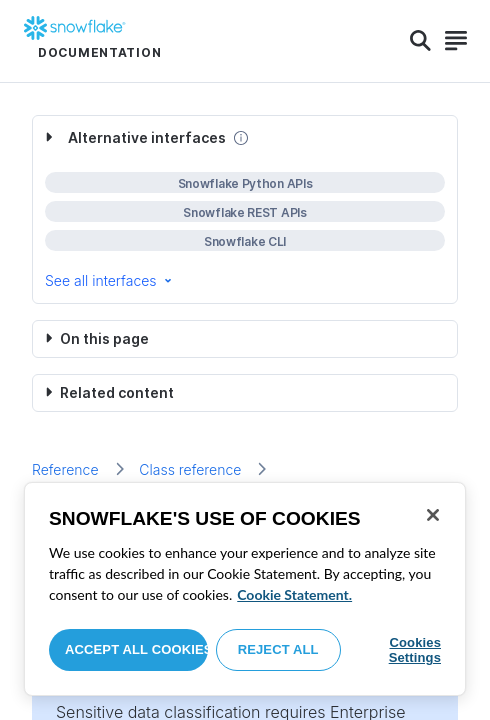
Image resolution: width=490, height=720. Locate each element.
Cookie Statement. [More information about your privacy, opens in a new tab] (294, 594)
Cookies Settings (415, 650)
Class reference (190, 469)
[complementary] (245, 209)
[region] (245, 589)
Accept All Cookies (136, 649)
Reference (65, 469)
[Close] (433, 515)
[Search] (420, 41)
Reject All (278, 649)
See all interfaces (110, 280)
